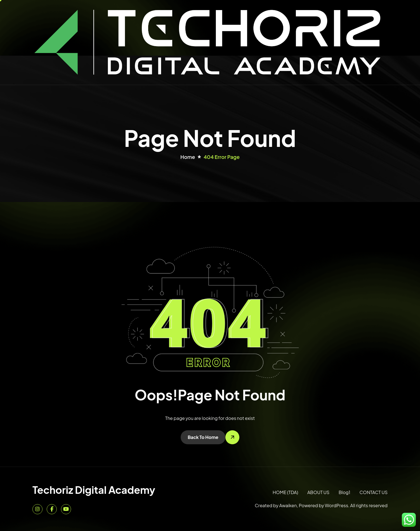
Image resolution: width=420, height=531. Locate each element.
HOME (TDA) (285, 492)
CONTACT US (373, 492)
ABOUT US (318, 492)
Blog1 (345, 492)
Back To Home (203, 437)
